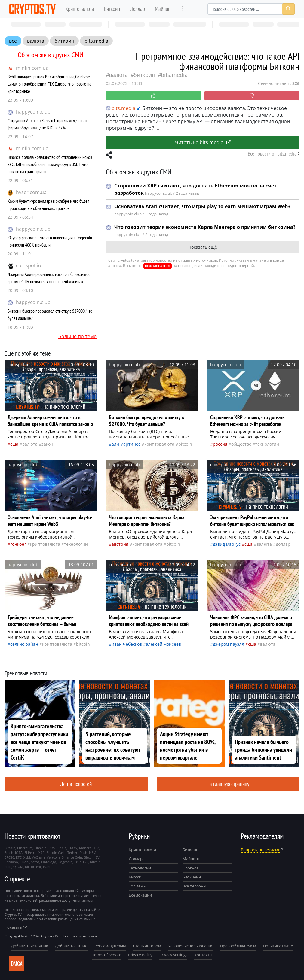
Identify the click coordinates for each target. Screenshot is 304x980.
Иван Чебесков (127, 644)
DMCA (17, 963)
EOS (52, 848)
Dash (83, 853)
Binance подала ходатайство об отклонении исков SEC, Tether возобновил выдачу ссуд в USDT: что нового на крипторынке (50, 164)
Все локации (140, 895)
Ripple (61, 848)
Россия (220, 444)
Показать (16, 927)
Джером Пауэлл (229, 644)
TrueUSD (81, 862)
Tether (72, 853)
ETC (19, 857)
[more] (183, 9)
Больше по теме (77, 336)
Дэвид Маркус (227, 544)
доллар (283, 544)
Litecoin (40, 848)
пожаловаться (158, 266)
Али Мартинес (126, 444)
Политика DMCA (278, 946)
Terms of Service (107, 955)
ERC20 (9, 857)
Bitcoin (185, 444)
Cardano (11, 862)
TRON (73, 848)
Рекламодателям (110, 946)
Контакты (203, 955)
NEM (93, 853)
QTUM (18, 867)
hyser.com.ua (31, 192)
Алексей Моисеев (163, 644)
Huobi (25, 862)
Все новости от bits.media (272, 154)
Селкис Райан (24, 644)
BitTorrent (33, 867)
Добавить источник (30, 946)
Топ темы (138, 886)
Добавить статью (71, 946)
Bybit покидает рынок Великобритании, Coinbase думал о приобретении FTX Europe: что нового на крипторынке (49, 84)
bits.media (96, 41)
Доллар (137, 9)
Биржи (135, 877)
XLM (27, 857)
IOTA (19, 853)
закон (47, 444)
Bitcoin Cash (56, 853)
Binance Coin (72, 857)
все (13, 41)
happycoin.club (33, 112)
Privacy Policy (140, 955)
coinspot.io (29, 265)
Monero (85, 848)
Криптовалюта (80, 9)
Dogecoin (65, 862)
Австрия (120, 544)
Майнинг (164, 9)
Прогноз (190, 868)
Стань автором (147, 946)
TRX (96, 848)
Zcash (9, 853)
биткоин (64, 41)
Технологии (140, 868)
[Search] (251, 9)
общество (241, 444)
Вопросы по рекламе (261, 850)
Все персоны (194, 886)
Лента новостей (76, 784)
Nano (47, 867)
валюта (36, 41)
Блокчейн (192, 877)
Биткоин (112, 9)
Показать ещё (203, 247)
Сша (14, 444)
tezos (35, 862)
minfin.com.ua (32, 68)
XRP (41, 853)
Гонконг (18, 544)
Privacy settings (173, 955)
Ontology (49, 862)
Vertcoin (53, 857)
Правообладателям (238, 946)
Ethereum (25, 848)
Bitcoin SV (92, 857)
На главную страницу (228, 784)
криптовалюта (159, 444)
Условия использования (191, 946)
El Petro (31, 853)
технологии (267, 444)
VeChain (38, 857)
